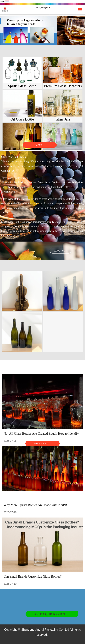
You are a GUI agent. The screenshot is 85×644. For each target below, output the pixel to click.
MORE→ (40, 145)
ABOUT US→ (61, 251)
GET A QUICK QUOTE (51, 614)
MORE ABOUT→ (42, 444)
